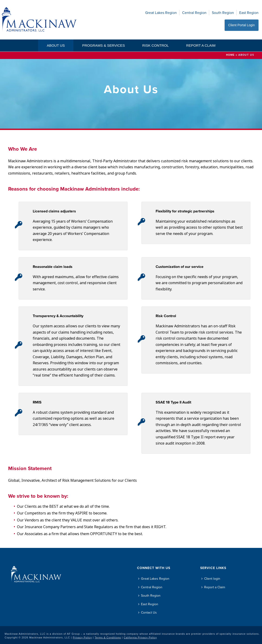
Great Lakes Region (161, 13)
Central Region (194, 13)
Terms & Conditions (108, 637)
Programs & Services (104, 45)
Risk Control (156, 45)
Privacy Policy (82, 637)
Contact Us (147, 613)
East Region (249, 13)
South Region (223, 13)
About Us (56, 45)
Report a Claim (201, 45)
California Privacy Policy (140, 637)
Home (230, 55)
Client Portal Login (242, 25)
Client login (211, 579)
